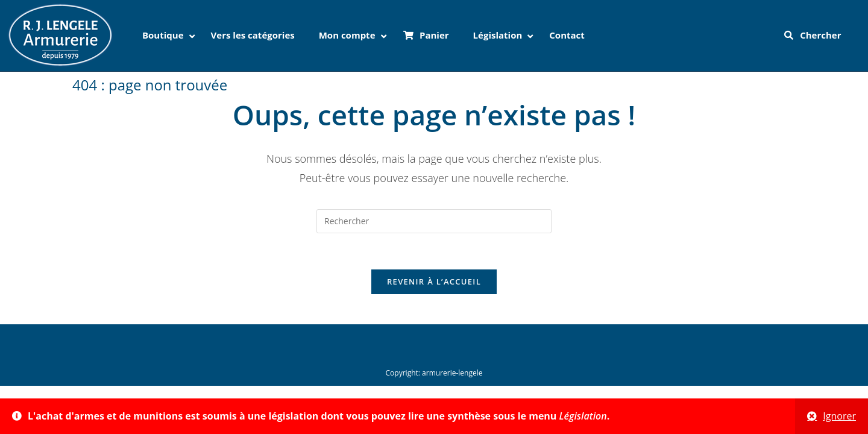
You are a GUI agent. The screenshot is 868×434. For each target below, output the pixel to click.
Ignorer (839, 416)
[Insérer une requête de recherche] (434, 221)
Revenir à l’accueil (434, 281)
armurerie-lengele (452, 373)
